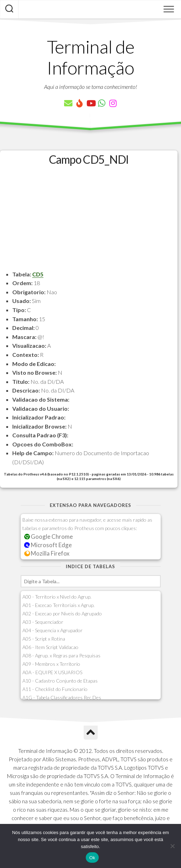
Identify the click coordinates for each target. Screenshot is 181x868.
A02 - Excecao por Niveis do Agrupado (62, 613)
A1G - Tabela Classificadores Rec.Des (62, 697)
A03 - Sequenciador (43, 622)
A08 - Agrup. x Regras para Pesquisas (61, 655)
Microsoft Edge (48, 545)
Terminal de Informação (91, 57)
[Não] (172, 846)
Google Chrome (49, 537)
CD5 (38, 274)
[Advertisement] (89, 221)
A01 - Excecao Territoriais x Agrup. (58, 605)
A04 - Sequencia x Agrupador (53, 630)
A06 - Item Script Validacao (50, 647)
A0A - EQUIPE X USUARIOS (52, 672)
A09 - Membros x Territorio (51, 664)
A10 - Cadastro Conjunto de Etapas (60, 681)
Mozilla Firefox (47, 553)
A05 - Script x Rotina (44, 639)
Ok (92, 858)
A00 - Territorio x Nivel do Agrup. (57, 597)
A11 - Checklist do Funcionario (55, 689)
